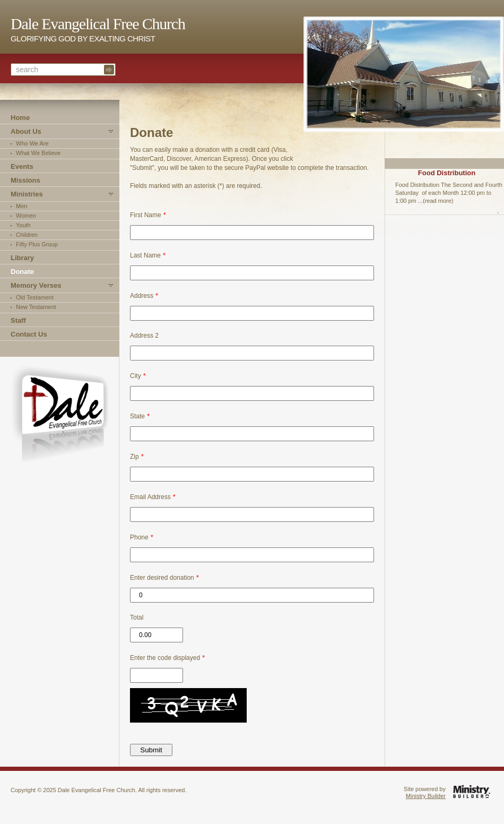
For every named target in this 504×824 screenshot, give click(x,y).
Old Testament (35, 297)
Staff (18, 320)
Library (22, 258)
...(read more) (436, 201)
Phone (139, 537)
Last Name (145, 255)
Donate (22, 272)
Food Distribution (447, 173)
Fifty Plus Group (37, 244)
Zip (134, 457)
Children (27, 235)
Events (22, 166)
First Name (146, 215)
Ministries (27, 194)
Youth (23, 225)
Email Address (150, 497)
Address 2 (144, 336)
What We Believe (38, 153)
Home (20, 118)
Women (26, 216)
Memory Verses (36, 285)
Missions (25, 180)
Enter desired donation (162, 578)
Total (137, 617)
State (137, 416)
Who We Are (32, 143)
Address (142, 296)
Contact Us (29, 334)
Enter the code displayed (165, 658)
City (136, 376)
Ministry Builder (426, 796)
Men (21, 206)
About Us (26, 131)
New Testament (36, 307)
